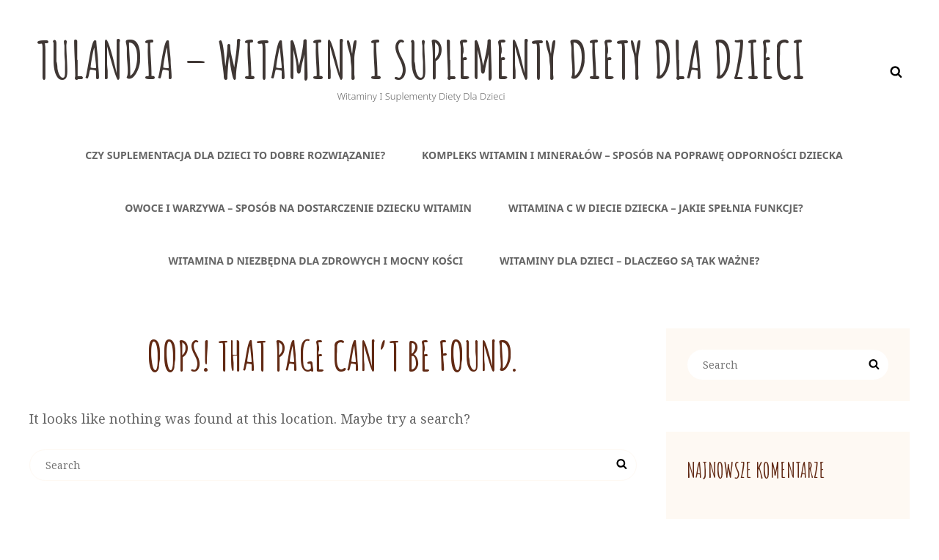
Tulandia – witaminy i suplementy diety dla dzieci (421, 59)
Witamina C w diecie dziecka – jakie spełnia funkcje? (656, 208)
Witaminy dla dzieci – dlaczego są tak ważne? (630, 261)
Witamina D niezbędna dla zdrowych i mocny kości (315, 261)
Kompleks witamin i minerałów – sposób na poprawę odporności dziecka (632, 155)
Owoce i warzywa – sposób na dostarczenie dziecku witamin (298, 208)
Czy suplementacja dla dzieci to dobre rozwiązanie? (235, 155)
